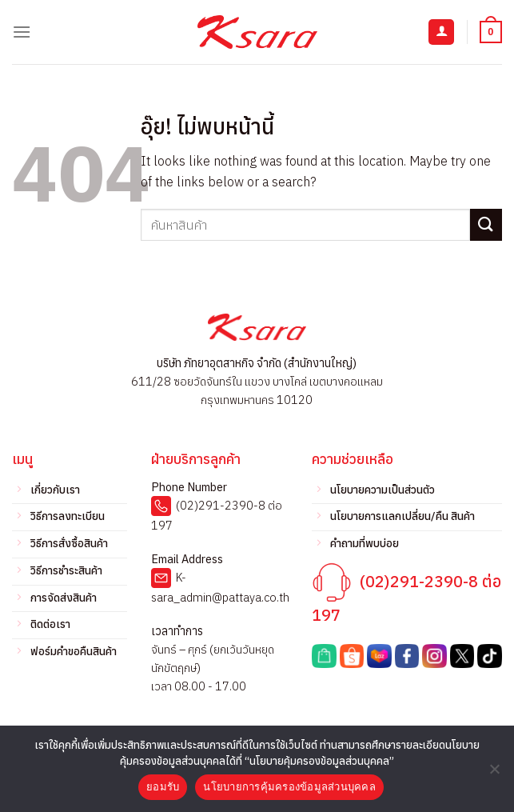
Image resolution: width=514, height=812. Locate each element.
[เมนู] (22, 32)
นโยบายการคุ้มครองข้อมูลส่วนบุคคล (289, 787)
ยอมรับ (163, 787)
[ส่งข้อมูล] (486, 224)
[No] (494, 774)
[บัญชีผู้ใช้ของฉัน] (441, 32)
